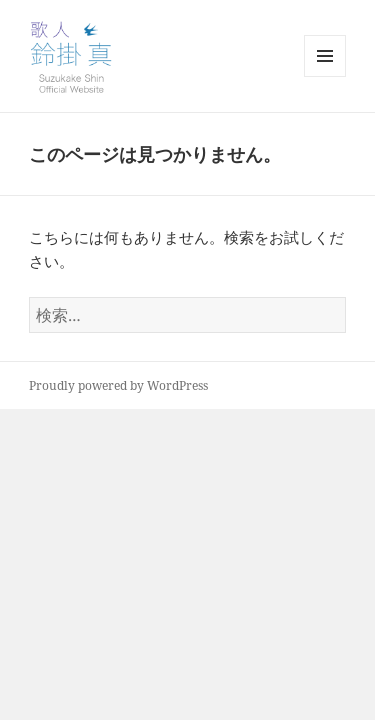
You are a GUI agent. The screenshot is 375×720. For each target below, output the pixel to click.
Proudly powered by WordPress (118, 385)
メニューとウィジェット (325, 76)
